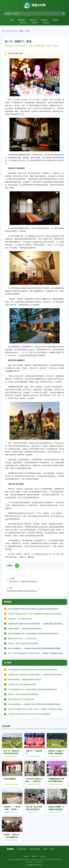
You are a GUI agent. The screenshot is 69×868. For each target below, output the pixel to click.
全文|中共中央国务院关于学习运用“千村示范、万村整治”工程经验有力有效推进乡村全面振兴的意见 (36, 709)
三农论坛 (46, 23)
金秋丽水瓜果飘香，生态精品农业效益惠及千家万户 (56, 809)
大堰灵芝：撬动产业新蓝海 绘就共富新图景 (23, 643)
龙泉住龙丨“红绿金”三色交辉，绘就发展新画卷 (56, 753)
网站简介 (26, 856)
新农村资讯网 (22, 849)
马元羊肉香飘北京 (10, 779)
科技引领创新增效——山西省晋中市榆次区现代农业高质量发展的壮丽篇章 (34, 704)
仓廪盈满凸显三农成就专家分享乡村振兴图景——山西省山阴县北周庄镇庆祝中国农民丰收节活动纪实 (36, 675)
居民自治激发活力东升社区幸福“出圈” (21, 699)
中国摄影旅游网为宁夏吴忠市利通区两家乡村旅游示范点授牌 (56, 781)
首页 (12, 20)
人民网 (45, 849)
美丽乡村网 (35, 5)
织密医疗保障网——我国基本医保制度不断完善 (24, 629)
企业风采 (35, 23)
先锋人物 (23, 23)
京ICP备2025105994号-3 (35, 865)
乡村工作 (56, 20)
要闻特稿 (22, 20)
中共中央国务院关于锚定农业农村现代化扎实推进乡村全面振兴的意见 (32, 670)
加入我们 (43, 856)
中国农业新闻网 (35, 849)
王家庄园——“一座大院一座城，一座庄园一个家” (12, 809)
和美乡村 (33, 20)
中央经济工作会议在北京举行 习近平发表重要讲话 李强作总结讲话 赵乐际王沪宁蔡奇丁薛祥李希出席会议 (36, 614)
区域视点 (44, 20)
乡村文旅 (9, 31)
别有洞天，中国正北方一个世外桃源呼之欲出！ (12, 837)
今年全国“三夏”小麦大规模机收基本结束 (22, 684)
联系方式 (35, 856)
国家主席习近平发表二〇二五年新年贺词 (22, 639)
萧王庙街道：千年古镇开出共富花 (20, 619)
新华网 (52, 849)
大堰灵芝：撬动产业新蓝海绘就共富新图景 (23, 694)
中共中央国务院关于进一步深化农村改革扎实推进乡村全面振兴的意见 (32, 689)
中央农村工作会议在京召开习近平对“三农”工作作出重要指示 (29, 714)
